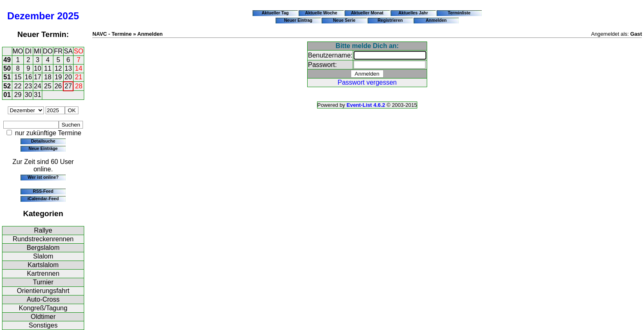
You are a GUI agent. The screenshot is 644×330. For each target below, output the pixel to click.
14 (79, 68)
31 (38, 95)
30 (28, 95)
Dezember (31, 16)
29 (18, 95)
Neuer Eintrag (298, 20)
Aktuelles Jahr (413, 13)
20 (68, 77)
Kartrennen (43, 273)
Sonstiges (43, 325)
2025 (68, 16)
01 (7, 95)
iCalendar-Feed (43, 198)
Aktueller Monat (367, 13)
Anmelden (436, 20)
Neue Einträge (43, 148)
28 (79, 86)
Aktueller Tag (275, 13)
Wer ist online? (43, 177)
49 (7, 60)
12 (58, 68)
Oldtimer (43, 317)
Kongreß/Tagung (43, 308)
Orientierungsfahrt (43, 291)
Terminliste (459, 13)
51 (7, 77)
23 (28, 86)
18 (48, 77)
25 (48, 86)
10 (38, 68)
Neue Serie (344, 20)
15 (18, 77)
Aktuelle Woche (321, 13)
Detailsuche (43, 141)
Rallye (43, 230)
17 (38, 77)
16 (28, 77)
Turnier (43, 282)
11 (48, 68)
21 (79, 77)
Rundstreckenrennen (43, 239)
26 (58, 86)
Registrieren (390, 20)
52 (7, 86)
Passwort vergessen (367, 82)
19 (58, 77)
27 (68, 86)
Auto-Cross (43, 299)
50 (7, 68)
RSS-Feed (43, 191)
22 (18, 86)
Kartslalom (43, 265)
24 (38, 86)
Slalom (43, 256)
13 (68, 68)
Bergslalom (43, 248)
